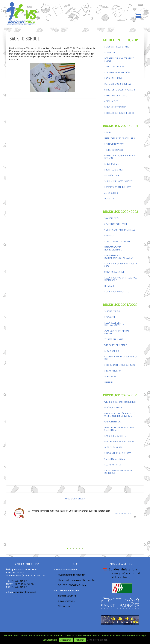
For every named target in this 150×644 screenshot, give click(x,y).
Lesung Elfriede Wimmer (117, 47)
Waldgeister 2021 (113, 422)
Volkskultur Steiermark (117, 242)
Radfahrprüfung (113, 78)
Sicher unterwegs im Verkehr (120, 90)
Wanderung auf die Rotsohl (119, 442)
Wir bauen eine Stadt (116, 345)
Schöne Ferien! (112, 311)
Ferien (108, 133)
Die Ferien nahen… (114, 447)
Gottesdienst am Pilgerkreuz (120, 230)
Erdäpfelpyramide (114, 170)
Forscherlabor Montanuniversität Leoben (119, 257)
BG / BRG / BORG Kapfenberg (72, 585)
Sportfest (110, 236)
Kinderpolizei (112, 164)
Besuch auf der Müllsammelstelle (114, 324)
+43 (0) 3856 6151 (20, 581)
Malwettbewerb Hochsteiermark (113, 248)
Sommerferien (112, 218)
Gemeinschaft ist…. (115, 459)
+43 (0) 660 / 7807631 (24, 584)
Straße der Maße (114, 339)
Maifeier (109, 382)
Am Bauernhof (112, 193)
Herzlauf (109, 199)
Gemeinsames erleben (116, 224)
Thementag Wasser (114, 150)
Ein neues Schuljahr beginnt (120, 113)
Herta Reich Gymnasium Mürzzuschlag (77, 580)
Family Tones (111, 53)
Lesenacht (110, 317)
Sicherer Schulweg (67, 596)
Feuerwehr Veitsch (114, 144)
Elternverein (64, 606)
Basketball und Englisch (118, 96)
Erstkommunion (113, 371)
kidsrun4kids (111, 351)
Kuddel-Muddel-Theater (117, 72)
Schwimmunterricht (115, 107)
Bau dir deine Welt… (115, 436)
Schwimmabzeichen (114, 272)
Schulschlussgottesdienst (118, 181)
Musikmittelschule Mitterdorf (72, 575)
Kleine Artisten (113, 465)
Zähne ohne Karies (114, 67)
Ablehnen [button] (80, 640)
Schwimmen (110, 377)
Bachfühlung (112, 175)
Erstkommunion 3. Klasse (118, 453)
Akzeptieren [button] (66, 640)
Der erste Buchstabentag (118, 84)
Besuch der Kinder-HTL (117, 292)
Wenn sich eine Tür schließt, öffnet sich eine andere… (120, 415)
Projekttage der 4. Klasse (118, 187)
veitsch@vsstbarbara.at (24, 592)
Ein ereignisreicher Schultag (120, 365)
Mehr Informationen (97, 640)
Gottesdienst (111, 101)
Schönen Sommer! (113, 408)
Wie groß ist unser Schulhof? (120, 402)
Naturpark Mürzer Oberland (120, 138)
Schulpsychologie (66, 601)
